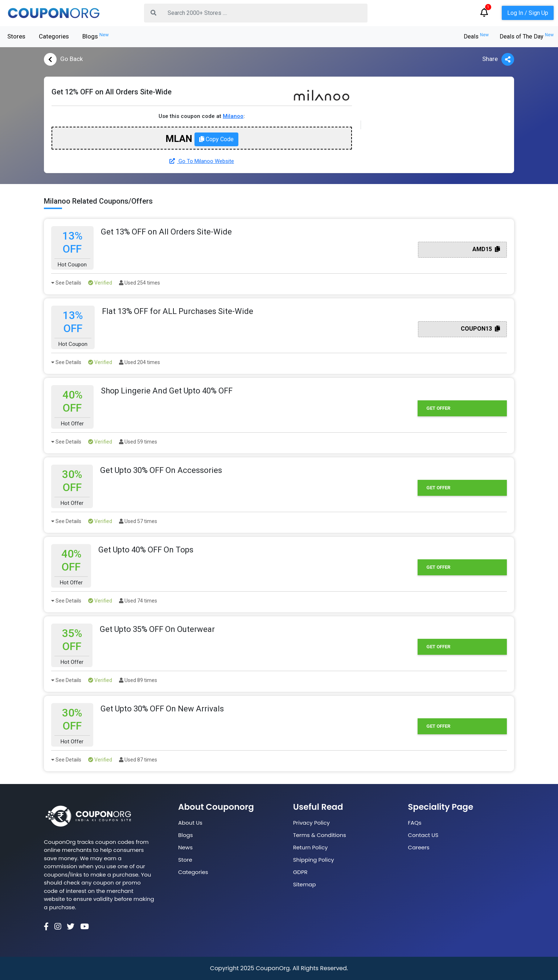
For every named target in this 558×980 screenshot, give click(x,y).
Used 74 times (138, 601)
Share (498, 59)
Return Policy (311, 847)
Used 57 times (138, 521)
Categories (54, 36)
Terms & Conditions (320, 835)
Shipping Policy (314, 860)
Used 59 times (138, 442)
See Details (66, 283)
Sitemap (305, 884)
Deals (476, 36)
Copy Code (216, 139)
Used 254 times (139, 283)
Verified (100, 283)
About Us (190, 823)
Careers (418, 847)
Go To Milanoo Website (202, 161)
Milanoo (233, 116)
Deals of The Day (527, 36)
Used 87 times (138, 760)
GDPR (300, 872)
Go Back (63, 59)
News (185, 847)
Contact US (423, 835)
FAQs (415, 823)
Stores (16, 36)
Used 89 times (138, 680)
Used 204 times (139, 362)
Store (185, 860)
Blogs (96, 36)
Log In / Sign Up (528, 13)
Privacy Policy (311, 823)
